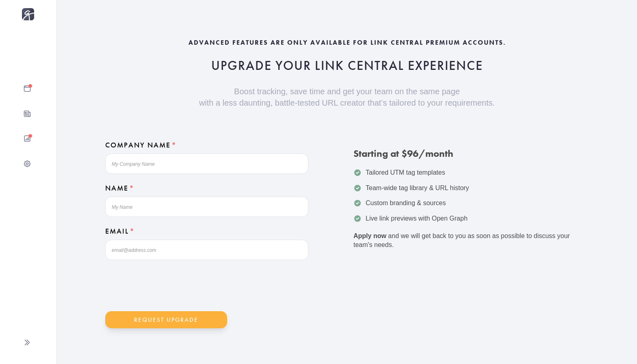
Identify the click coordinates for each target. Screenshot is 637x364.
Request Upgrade (166, 320)
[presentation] (167, 286)
